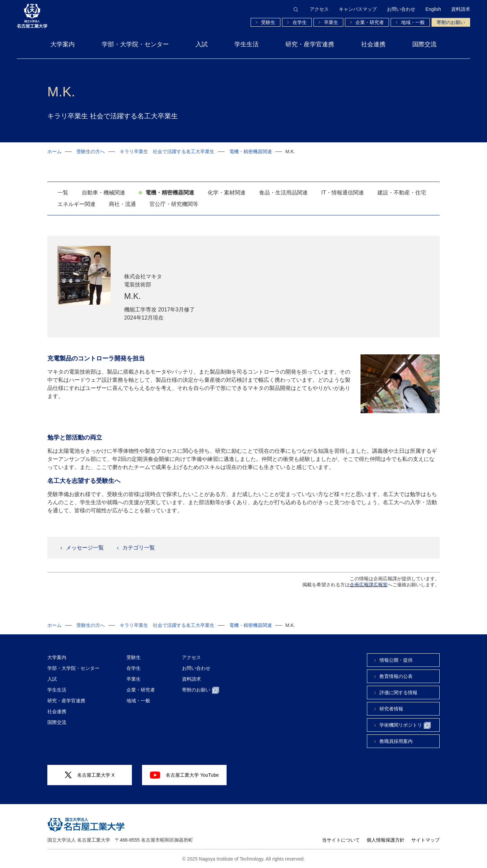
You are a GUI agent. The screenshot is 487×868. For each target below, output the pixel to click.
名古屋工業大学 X (90, 775)
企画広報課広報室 (369, 585)
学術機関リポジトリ (405, 725)
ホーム (54, 151)
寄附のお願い (451, 22)
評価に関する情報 (398, 693)
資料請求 (461, 9)
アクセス (319, 9)
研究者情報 (391, 709)
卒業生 (331, 22)
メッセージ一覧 (85, 548)
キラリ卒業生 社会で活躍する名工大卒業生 (167, 151)
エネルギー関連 (76, 204)
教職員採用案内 (396, 741)
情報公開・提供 (396, 660)
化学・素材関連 (227, 193)
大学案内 (63, 44)
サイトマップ (425, 840)
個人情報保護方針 (386, 840)
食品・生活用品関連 (283, 193)
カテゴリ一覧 (139, 548)
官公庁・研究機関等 (174, 204)
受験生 (268, 22)
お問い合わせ (401, 9)
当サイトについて (341, 840)
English (433, 9)
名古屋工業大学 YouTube (184, 775)
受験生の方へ (91, 151)
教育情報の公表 (396, 676)
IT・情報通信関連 (343, 193)
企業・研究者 (370, 22)
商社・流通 (122, 204)
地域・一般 (413, 22)
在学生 (300, 22)
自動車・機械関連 (103, 193)
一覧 (63, 193)
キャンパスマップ (358, 9)
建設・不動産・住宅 (402, 193)
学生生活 (247, 44)
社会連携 (373, 44)
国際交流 (424, 44)
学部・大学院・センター (135, 44)
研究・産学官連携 (310, 44)
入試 (202, 44)
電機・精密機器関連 (251, 151)
